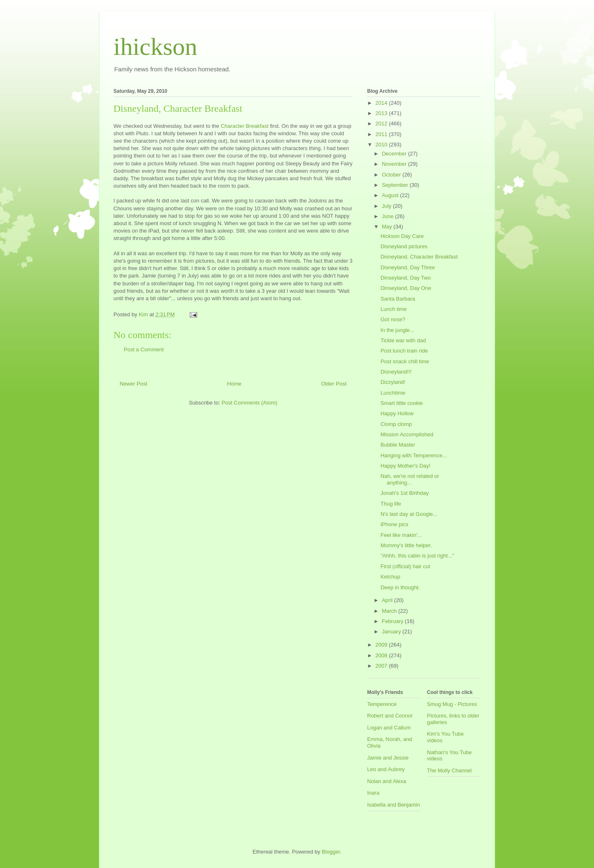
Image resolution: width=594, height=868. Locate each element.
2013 (382, 113)
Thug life (391, 504)
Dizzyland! (393, 382)
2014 (382, 103)
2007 (382, 666)
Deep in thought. (400, 587)
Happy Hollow (397, 413)
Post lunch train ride (404, 351)
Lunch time (394, 309)
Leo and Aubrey (386, 769)
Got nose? (393, 319)
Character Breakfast (245, 126)
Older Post (334, 384)
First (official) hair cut (405, 566)
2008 (382, 655)
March (390, 611)
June (389, 216)
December (395, 154)
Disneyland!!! (396, 372)
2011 (382, 134)
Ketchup (390, 577)
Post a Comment (144, 349)
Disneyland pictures (404, 246)
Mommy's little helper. (406, 545)
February (394, 621)
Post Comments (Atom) (249, 403)
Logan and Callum (389, 728)
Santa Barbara (398, 299)
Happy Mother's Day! (405, 466)
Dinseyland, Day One (406, 288)
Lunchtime (393, 393)
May (388, 227)
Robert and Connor (390, 716)
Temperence (382, 704)
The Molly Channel (449, 770)
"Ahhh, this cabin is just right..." (417, 556)
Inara (373, 793)
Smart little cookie (402, 403)
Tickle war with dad (403, 340)
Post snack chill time (405, 361)
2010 (382, 145)
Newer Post (133, 384)
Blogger (331, 852)
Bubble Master (398, 445)
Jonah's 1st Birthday (404, 493)
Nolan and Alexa (387, 781)
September (396, 185)
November (395, 164)
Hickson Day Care (402, 236)
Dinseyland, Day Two (405, 278)
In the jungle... (397, 330)
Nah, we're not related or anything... (410, 479)
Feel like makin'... (401, 535)
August (391, 195)
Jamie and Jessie (388, 758)
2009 (382, 645)
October (392, 175)
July (388, 206)
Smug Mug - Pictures (452, 704)
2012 (382, 123)
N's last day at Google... (409, 514)
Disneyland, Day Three (408, 267)
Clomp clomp (396, 424)
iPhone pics (394, 524)
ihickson (155, 47)
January (392, 632)
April (388, 600)
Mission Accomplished (407, 434)
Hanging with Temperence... (414, 455)
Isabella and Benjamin (394, 805)
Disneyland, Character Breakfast (419, 257)
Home (235, 384)
